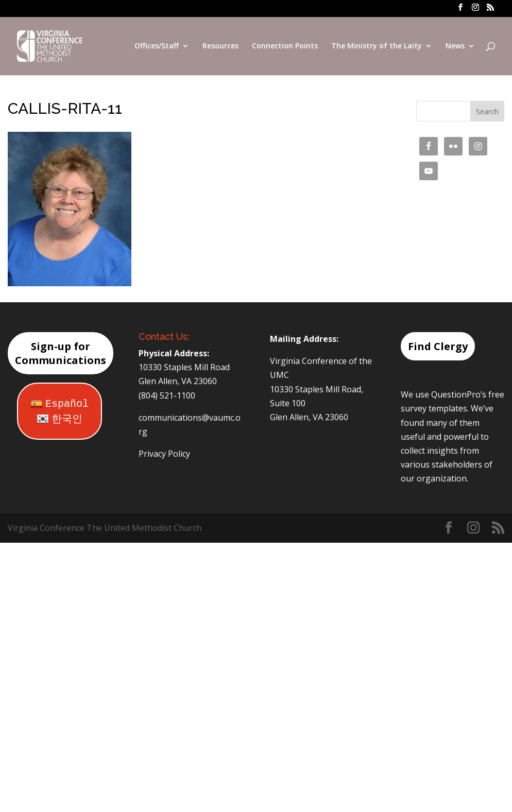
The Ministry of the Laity (377, 47)
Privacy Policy (164, 454)
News (455, 47)
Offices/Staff (157, 47)
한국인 (59, 419)
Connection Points (285, 47)
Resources (220, 47)
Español (59, 404)
